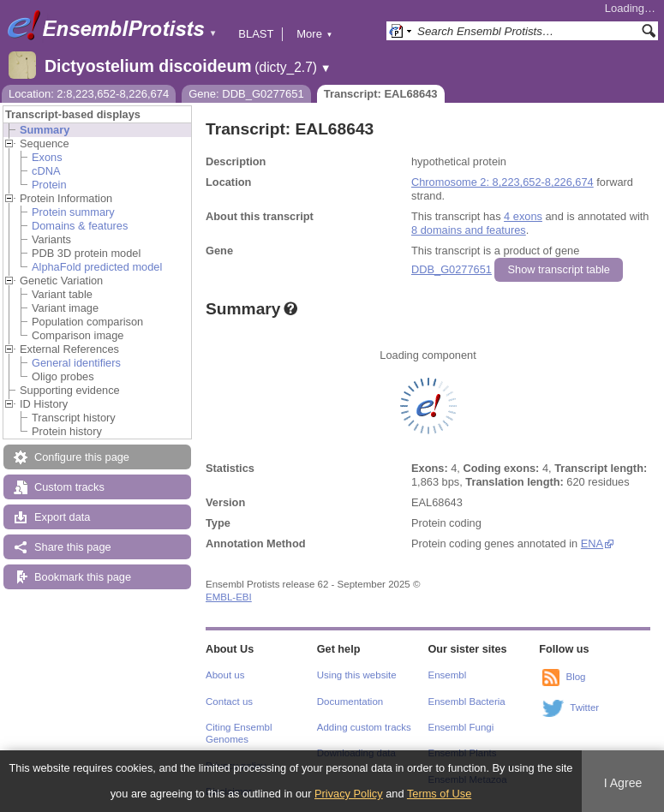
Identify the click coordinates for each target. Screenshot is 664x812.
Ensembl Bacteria (467, 702)
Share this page (73, 547)
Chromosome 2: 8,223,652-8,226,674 (502, 182)
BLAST (256, 34)
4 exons (523, 216)
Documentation (350, 702)
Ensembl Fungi (461, 727)
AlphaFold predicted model (97, 267)
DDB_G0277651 (452, 269)
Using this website (357, 675)
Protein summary (73, 212)
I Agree (623, 783)
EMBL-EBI (229, 597)
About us (225, 675)
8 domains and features (469, 230)
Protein (49, 185)
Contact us (229, 702)
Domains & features (80, 226)
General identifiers (76, 363)
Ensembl (448, 675)
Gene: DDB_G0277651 (246, 94)
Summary (45, 130)
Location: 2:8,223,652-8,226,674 (89, 94)
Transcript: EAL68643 (381, 94)
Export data (62, 517)
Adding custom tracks (364, 727)
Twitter (584, 708)
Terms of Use (439, 794)
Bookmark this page (83, 577)
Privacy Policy (349, 794)
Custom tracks (69, 487)
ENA (592, 543)
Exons (47, 157)
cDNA (46, 171)
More (314, 34)
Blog (575, 677)
